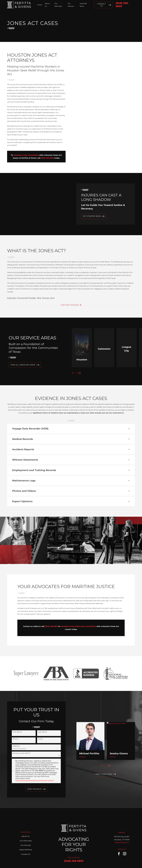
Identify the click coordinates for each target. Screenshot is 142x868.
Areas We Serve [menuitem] (83, 5)
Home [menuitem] (40, 5)
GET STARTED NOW (94, 216)
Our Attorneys (26, 826)
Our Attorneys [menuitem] (58, 5)
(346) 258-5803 (74, 847)
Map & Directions (122, 828)
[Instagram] (125, 839)
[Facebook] (119, 839)
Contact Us (104, 5)
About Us (26, 822)
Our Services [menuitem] (71, 5)
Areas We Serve (26, 835)
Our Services (26, 831)
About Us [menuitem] (47, 5)
